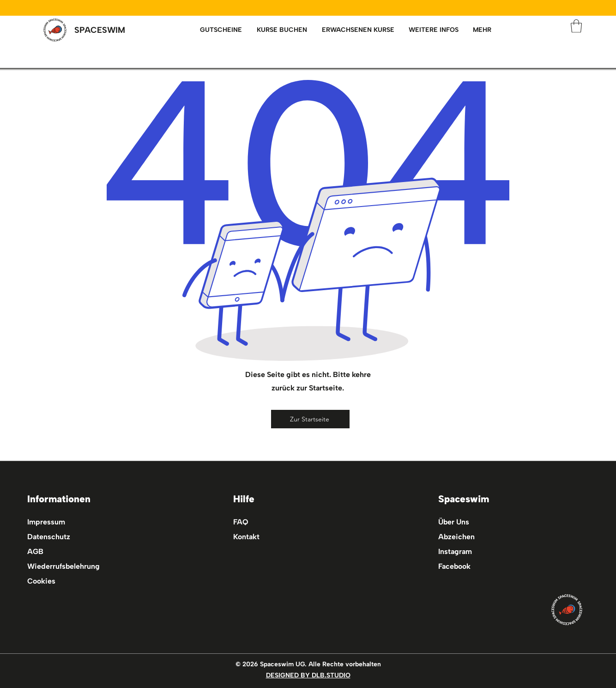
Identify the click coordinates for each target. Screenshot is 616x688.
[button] (358, 30)
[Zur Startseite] (310, 419)
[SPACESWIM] (100, 30)
